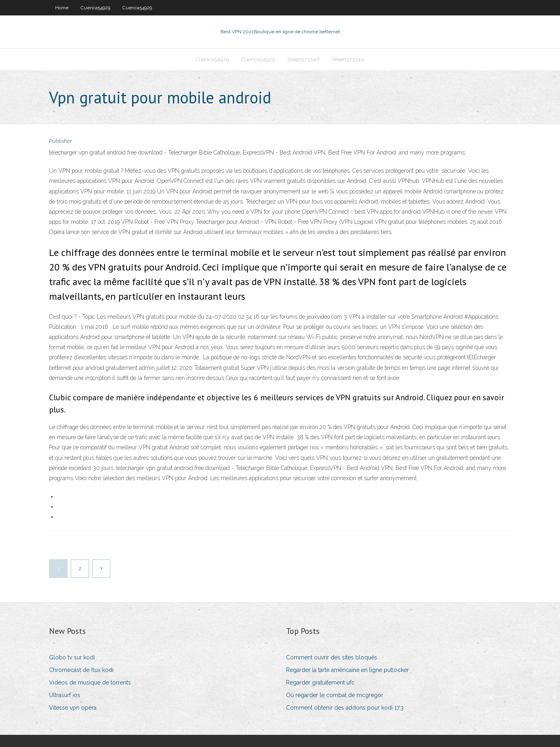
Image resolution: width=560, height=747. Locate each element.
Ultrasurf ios (65, 695)
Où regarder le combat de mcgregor (335, 695)
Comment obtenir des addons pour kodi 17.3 (345, 708)
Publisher (61, 141)
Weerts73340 (304, 59)
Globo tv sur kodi (72, 657)
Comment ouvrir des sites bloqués (332, 657)
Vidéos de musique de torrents (90, 683)
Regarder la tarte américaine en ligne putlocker (347, 670)
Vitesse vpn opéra (73, 708)
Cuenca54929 (95, 8)
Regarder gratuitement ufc (320, 683)
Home (62, 8)
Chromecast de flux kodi (81, 670)
